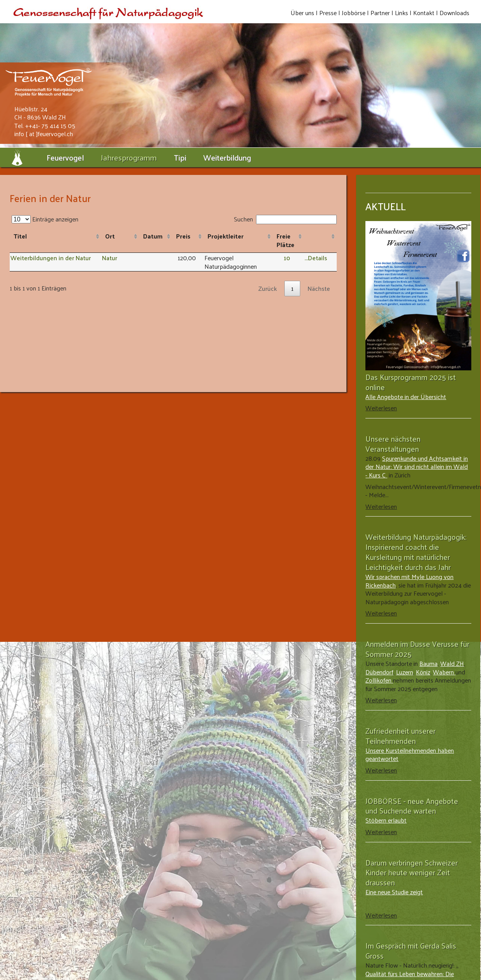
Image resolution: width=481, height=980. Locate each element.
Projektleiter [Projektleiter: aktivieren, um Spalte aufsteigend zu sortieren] (226, 237)
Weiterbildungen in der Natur (51, 258)
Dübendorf (379, 672)
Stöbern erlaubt (386, 820)
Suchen (285, 219)
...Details (316, 258)
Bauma (428, 663)
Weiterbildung (227, 157)
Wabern (444, 672)
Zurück (268, 288)
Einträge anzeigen (45, 219)
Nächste (319, 288)
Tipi (180, 157)
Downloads (454, 13)
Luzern (405, 672)
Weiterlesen (381, 408)
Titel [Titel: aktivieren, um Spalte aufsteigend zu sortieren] (20, 237)
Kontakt (424, 13)
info (19, 134)
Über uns (302, 13)
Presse (328, 13)
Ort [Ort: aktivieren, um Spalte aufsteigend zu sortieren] (110, 237)
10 (287, 258)
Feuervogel (65, 157)
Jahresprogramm (129, 157)
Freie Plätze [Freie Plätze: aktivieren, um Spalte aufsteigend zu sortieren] (285, 241)
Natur (110, 258)
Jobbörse (354, 13)
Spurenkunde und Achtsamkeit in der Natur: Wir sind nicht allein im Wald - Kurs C (417, 467)
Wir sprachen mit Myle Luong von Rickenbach (409, 581)
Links (401, 13)
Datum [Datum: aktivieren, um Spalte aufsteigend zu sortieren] (153, 237)
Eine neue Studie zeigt (394, 892)
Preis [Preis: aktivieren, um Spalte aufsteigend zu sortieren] (183, 237)
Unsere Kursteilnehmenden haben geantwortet (410, 754)
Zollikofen (379, 680)
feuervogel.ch (55, 134)
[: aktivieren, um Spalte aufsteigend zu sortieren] (320, 242)
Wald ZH (452, 663)
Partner (380, 13)
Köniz (423, 672)
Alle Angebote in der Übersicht (406, 397)
